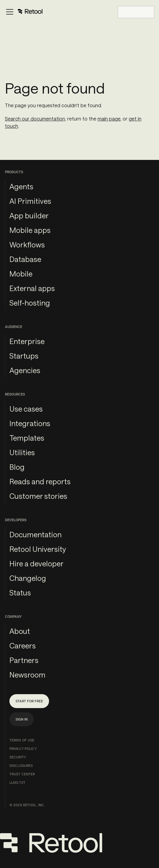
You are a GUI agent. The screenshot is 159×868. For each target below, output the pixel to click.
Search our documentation (35, 119)
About (20, 631)
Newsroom (27, 675)
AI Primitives (30, 201)
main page (109, 119)
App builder (29, 215)
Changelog (28, 578)
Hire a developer (36, 563)
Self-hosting (30, 303)
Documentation (35, 534)
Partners (24, 660)
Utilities (22, 452)
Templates (27, 438)
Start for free (29, 701)
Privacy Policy (23, 749)
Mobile (21, 274)
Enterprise (27, 341)
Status (20, 593)
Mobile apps (30, 230)
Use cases (26, 409)
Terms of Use (22, 740)
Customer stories (38, 496)
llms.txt (17, 783)
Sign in (22, 719)
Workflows (27, 245)
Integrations (30, 423)
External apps (32, 288)
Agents (21, 186)
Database (25, 259)
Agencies (25, 370)
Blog (17, 467)
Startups (24, 356)
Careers (23, 646)
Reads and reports (40, 481)
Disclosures (21, 766)
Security (18, 757)
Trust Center (22, 774)
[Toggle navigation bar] (24, 12)
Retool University (38, 549)
